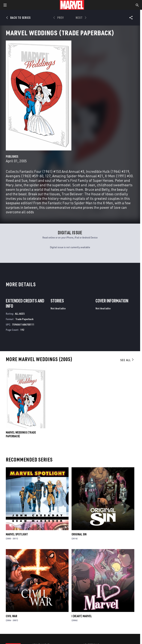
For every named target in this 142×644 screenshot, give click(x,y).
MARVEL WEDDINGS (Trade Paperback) (21, 434)
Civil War (12, 616)
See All (127, 360)
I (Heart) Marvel (82, 616)
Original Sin (79, 534)
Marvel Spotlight (17, 534)
